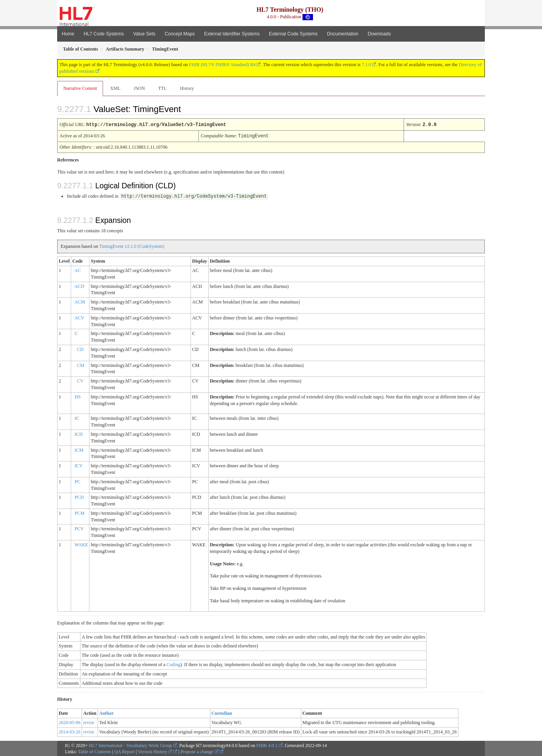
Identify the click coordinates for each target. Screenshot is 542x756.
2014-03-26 (70, 731)
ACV (79, 317)
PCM (80, 512)
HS (78, 396)
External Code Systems (293, 34)
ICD (79, 433)
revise (89, 722)
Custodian (222, 712)
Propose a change (200, 751)
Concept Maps (180, 34)
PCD (79, 496)
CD (80, 349)
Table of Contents (94, 751)
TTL (163, 88)
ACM (80, 301)
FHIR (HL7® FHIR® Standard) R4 (222, 65)
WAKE (81, 544)
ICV (79, 465)
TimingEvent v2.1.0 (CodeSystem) (132, 246)
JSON (139, 88)
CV (80, 380)
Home (68, 34)
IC (77, 417)
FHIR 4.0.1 (267, 745)
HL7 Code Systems (104, 34)
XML (115, 88)
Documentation (343, 34)
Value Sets (144, 34)
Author (106, 712)
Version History (155, 751)
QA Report (124, 751)
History (187, 88)
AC (78, 270)
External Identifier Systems (232, 34)
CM (81, 365)
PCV (79, 528)
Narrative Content (80, 88)
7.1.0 (366, 65)
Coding (173, 664)
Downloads (379, 34)
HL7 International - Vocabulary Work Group (130, 745)
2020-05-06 (70, 722)
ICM (79, 449)
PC (78, 481)
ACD (79, 286)
